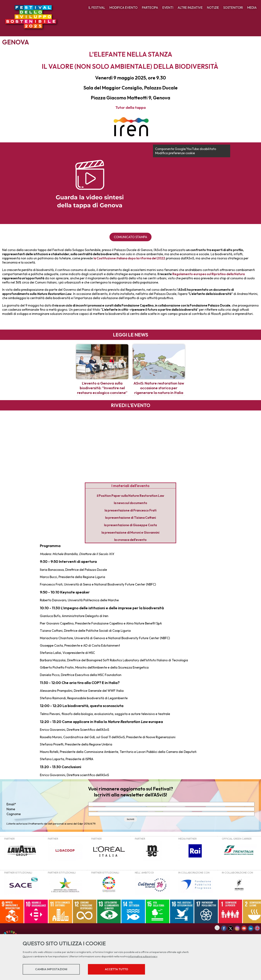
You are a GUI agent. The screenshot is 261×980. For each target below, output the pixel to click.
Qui (25, 956)
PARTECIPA (150, 8)
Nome (11, 809)
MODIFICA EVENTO (124, 8)
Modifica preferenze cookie (175, 153)
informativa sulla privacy (143, 956)
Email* (11, 804)
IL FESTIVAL (97, 8)
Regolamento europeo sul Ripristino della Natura (209, 274)
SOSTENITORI (233, 8)
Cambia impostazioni (51, 969)
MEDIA (252, 8)
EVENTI (168, 8)
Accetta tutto (116, 969)
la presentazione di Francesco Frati (130, 510)
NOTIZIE (213, 8)
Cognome (14, 814)
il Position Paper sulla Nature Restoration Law (130, 496)
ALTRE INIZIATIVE (190, 8)
